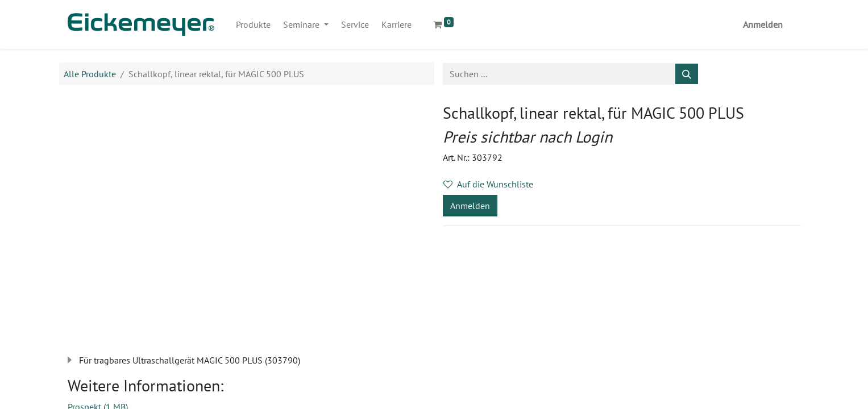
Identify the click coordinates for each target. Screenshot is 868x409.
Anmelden (763, 24)
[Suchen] (687, 74)
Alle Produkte (90, 74)
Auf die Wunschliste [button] (488, 184)
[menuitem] (253, 24)
